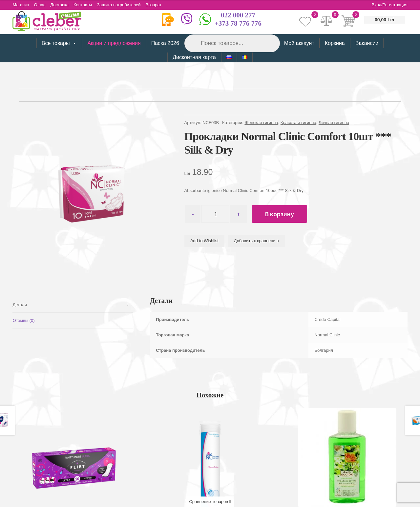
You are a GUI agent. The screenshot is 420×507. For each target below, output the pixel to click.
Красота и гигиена (298, 123)
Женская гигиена (261, 123)
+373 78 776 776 (238, 23)
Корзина (335, 43)
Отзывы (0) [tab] (23, 320)
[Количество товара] (215, 214)
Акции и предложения (114, 43)
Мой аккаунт (299, 43)
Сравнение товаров (210, 502)
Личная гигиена (334, 123)
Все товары (59, 43)
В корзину (279, 214)
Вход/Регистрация (390, 5)
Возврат (154, 5)
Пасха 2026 (165, 43)
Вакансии (367, 43)
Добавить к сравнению (256, 241)
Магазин (21, 5)
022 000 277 (238, 15)
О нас (40, 5)
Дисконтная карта (194, 57)
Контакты (83, 5)
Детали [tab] (20, 305)
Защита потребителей (119, 5)
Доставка (59, 5)
